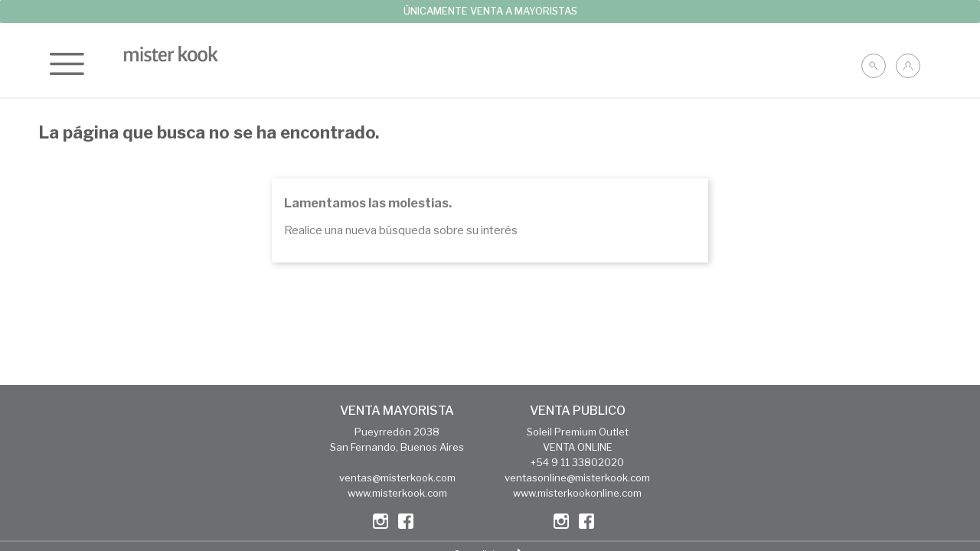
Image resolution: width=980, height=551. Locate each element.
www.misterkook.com (397, 493)
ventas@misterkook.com (397, 478)
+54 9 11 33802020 (577, 462)
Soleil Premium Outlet (578, 432)
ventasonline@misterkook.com (577, 478)
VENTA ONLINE (578, 447)
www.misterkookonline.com (577, 493)
